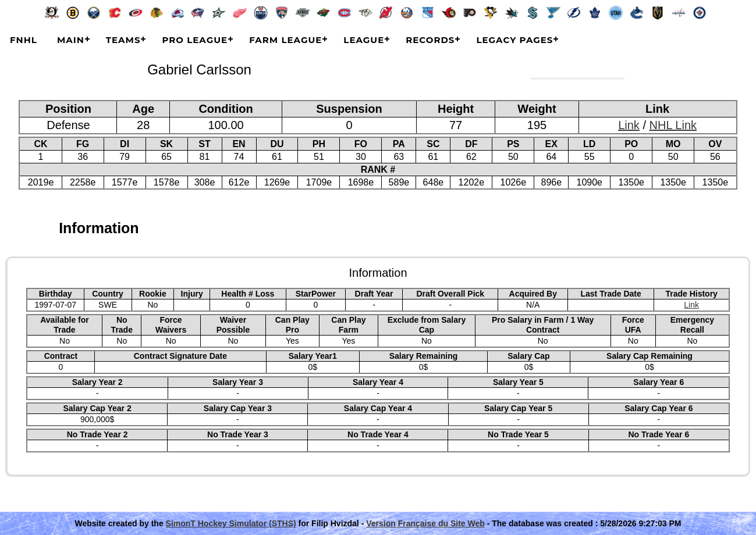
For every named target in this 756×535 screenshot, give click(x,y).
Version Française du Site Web (425, 523)
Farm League (285, 40)
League (364, 40)
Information (99, 228)
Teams (123, 40)
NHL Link (673, 125)
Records (430, 40)
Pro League (195, 40)
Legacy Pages (514, 40)
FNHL (24, 40)
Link (629, 125)
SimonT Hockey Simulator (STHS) (231, 523)
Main (71, 40)
